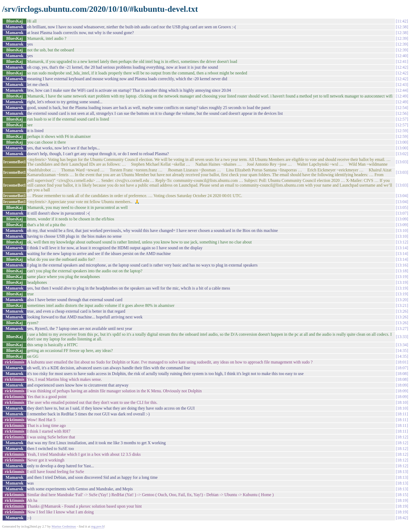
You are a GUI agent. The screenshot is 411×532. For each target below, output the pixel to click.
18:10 (402, 402)
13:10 (402, 230)
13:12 (402, 242)
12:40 (402, 56)
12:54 (402, 108)
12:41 (402, 61)
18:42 (402, 518)
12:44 (402, 90)
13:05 (402, 207)
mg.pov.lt (98, 526)
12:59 (402, 131)
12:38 (402, 27)
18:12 (402, 437)
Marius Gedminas (64, 526)
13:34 (402, 345)
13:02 (402, 154)
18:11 (402, 414)
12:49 (402, 96)
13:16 (402, 265)
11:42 (402, 21)
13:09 (402, 219)
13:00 (402, 142)
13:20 (402, 300)
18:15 (402, 495)
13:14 (402, 248)
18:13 (402, 472)
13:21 (402, 305)
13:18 (402, 271)
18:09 (402, 385)
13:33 (402, 337)
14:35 (402, 351)
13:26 (402, 311)
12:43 (402, 85)
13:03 (402, 162)
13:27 (402, 329)
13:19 (402, 277)
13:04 (402, 196)
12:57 (402, 119)
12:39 (402, 38)
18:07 (402, 368)
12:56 (402, 113)
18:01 (402, 362)
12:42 (402, 67)
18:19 (402, 500)
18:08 (402, 374)
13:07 (402, 213)
